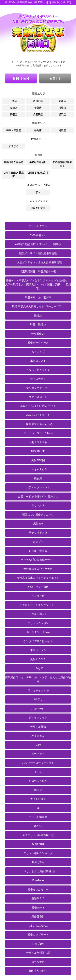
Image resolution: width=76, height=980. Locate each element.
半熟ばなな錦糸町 (14, 162)
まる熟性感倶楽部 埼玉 (62, 164)
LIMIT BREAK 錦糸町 (14, 174)
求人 (38, 192)
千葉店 (38, 108)
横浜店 (62, 114)
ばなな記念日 (38, 208)
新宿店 (14, 114)
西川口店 (38, 101)
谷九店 (38, 130)
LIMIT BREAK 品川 (38, 173)
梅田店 (62, 130)
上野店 (14, 101)
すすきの (14, 146)
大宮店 (62, 101)
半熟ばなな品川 (38, 162)
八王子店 (38, 114)
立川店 (14, 108)
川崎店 (62, 108)
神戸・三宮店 (14, 130)
